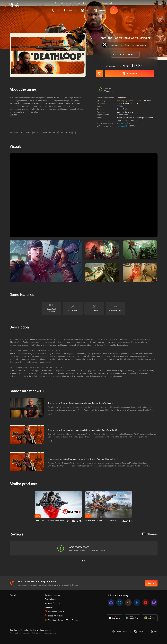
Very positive (122, 123)
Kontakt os (49, 607)
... (74, 133)
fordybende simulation (50, 133)
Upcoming (94, 3)
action (28, 133)
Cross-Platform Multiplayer (137, 118)
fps (22, 133)
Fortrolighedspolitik (52, 599)
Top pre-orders (80, 3)
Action (125, 120)
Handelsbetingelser (52, 595)
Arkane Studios (123, 109)
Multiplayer (121, 118)
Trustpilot (13, 595)
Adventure (132, 120)
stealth (36, 133)
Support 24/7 (107, 3)
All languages (149, 534)
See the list (121, 98)
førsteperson (66, 133)
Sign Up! (151, 583)
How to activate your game (127, 103)
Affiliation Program (52, 603)
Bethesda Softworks (125, 112)
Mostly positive (123, 126)
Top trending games (63, 3)
